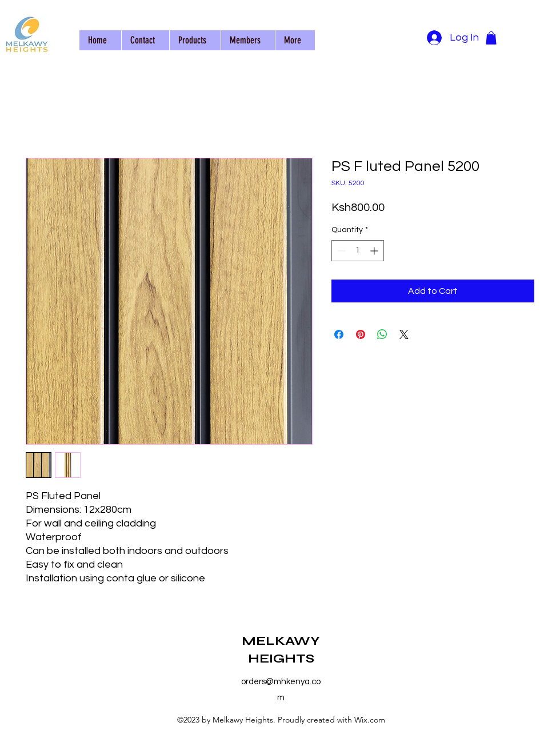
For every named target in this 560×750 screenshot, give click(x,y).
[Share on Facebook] (339, 334)
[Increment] (375, 251)
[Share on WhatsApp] (382, 334)
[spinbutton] (358, 251)
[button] (491, 38)
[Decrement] (340, 251)
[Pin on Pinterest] (361, 334)
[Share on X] (404, 334)
